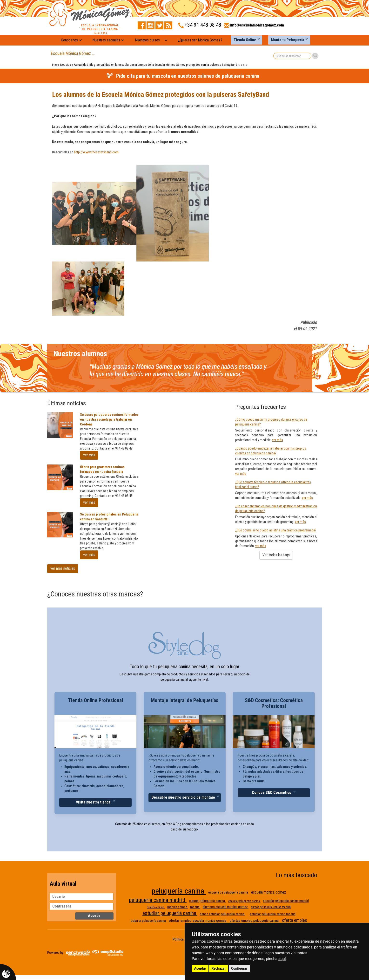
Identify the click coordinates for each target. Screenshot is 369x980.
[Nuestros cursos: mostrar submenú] (166, 40)
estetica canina (156, 907)
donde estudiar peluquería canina (222, 914)
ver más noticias (63, 568)
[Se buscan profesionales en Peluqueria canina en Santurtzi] (60, 525)
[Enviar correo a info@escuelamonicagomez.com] (254, 27)
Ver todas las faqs (276, 555)
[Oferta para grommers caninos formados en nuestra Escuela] (60, 477)
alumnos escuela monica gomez (226, 907)
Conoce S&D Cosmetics (272, 793)
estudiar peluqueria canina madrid (273, 914)
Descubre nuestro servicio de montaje (184, 797)
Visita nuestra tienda (94, 802)
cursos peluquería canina (207, 901)
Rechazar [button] (219, 968)
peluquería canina (179, 891)
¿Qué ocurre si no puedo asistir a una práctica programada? (276, 530)
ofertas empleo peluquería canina (255, 921)
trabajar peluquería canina (149, 921)
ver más (89, 455)
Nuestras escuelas (108, 40)
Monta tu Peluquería (288, 40)
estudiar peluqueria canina (170, 913)
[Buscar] (315, 56)
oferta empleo (295, 920)
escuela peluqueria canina (244, 901)
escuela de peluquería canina (228, 892)
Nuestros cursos (147, 40)
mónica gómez (178, 907)
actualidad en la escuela (113, 65)
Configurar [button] (239, 968)
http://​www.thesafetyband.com (96, 152)
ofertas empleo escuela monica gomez (198, 921)
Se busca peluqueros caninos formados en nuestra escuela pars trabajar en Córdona (109, 419)
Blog (92, 65)
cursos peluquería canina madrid (271, 907)
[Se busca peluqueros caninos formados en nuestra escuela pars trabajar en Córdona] (60, 425)
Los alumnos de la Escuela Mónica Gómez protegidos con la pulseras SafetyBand (184, 65)
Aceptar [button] (200, 968)
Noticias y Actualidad (74, 65)
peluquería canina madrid (158, 900)
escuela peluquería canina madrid (286, 901)
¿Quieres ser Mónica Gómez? (200, 40)
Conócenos (71, 40)
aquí (282, 959)
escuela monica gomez (269, 892)
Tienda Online (245, 40)
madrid (195, 907)
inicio (56, 65)
